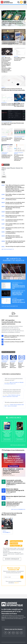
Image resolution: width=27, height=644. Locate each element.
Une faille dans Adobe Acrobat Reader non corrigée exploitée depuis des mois (15, 242)
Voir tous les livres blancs (18, 445)
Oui (4, 172)
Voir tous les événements (18, 509)
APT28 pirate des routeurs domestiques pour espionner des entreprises (19, 158)
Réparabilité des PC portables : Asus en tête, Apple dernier (19, 105)
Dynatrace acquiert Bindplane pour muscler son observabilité (11, 104)
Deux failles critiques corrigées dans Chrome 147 (20, 59)
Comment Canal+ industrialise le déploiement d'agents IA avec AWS (13, 277)
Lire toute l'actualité (8, 249)
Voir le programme (7, 532)
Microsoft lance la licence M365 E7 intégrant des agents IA (5, 365)
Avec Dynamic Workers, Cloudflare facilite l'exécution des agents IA (19, 301)
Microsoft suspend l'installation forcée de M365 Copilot (13, 365)
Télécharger (7, 439)
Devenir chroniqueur (12, 559)
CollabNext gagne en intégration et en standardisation (7, 156)
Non (4, 174)
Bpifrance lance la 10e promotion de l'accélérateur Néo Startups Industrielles (13, 89)
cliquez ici (17, 583)
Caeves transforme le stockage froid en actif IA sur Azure (12, 43)
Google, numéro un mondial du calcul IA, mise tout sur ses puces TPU (13, 23)
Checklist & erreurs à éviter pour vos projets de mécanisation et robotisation (7, 434)
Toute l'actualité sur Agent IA (10, 306)
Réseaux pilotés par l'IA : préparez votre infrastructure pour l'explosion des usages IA (20, 434)
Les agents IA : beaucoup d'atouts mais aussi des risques (13, 124)
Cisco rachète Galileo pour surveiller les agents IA (7, 139)
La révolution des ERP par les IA (12, 339)
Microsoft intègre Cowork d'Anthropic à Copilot (21, 365)
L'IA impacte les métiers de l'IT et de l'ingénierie (19, 139)
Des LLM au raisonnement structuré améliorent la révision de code (19, 286)
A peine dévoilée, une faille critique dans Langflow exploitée (18, 293)
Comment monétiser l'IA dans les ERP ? (14, 342)
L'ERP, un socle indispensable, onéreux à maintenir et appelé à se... (14, 336)
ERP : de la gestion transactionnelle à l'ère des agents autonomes (11, 322)
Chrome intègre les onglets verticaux (15, 246)
